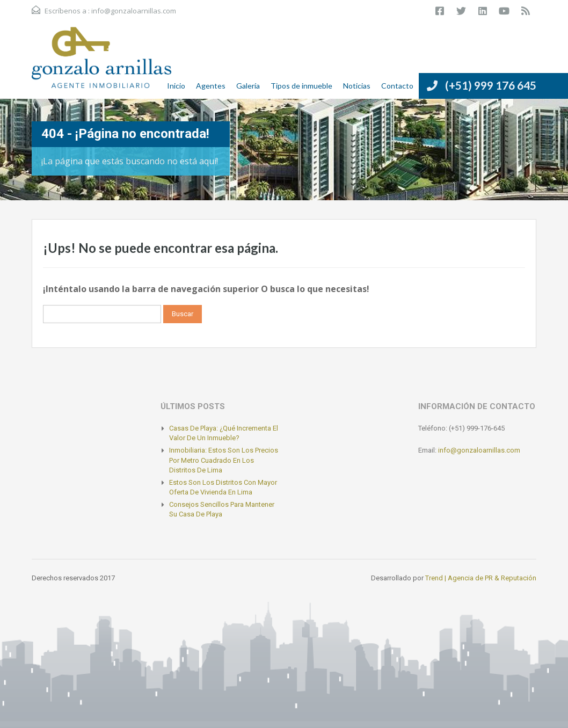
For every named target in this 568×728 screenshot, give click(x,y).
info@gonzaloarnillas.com (134, 11)
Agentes (211, 86)
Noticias (357, 86)
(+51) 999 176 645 (491, 85)
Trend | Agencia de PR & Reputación (481, 578)
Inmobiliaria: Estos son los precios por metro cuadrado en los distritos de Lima (224, 460)
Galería (248, 86)
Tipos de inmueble (301, 86)
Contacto (397, 86)
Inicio (176, 86)
